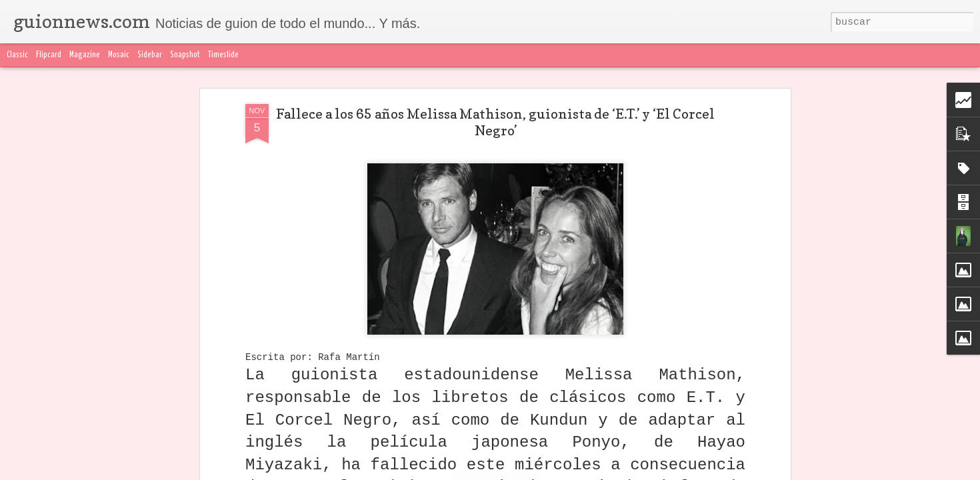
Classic (17, 55)
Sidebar (150, 55)
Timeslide (223, 55)
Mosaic (119, 55)
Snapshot (185, 55)
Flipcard (49, 55)
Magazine (85, 55)
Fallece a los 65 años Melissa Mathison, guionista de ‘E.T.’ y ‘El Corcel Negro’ (495, 122)
